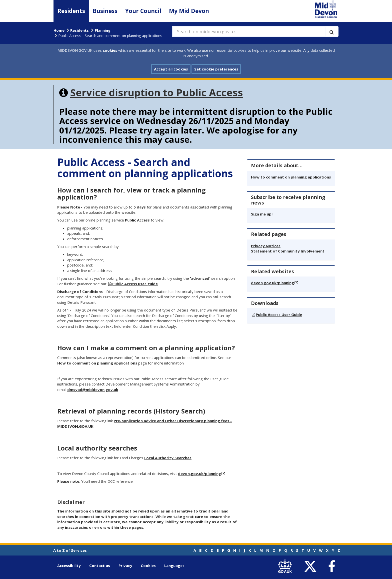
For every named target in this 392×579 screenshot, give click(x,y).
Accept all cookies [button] (171, 69)
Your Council (143, 11)
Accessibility (69, 565)
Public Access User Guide (279, 314)
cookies (110, 50)
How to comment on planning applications (97, 363)
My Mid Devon (189, 11)
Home (59, 30)
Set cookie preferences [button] (216, 69)
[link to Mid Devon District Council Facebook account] (331, 567)
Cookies (148, 565)
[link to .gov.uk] (286, 567)
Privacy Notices (266, 246)
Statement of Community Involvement (288, 251)
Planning (103, 30)
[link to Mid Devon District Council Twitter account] (311, 567)
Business (105, 11)
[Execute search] (332, 31)
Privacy (125, 565)
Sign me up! (262, 214)
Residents (71, 11)
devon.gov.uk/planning (199, 473)
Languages (174, 565)
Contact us (100, 565)
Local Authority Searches (168, 458)
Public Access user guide (135, 284)
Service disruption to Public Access (157, 92)
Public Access (137, 220)
